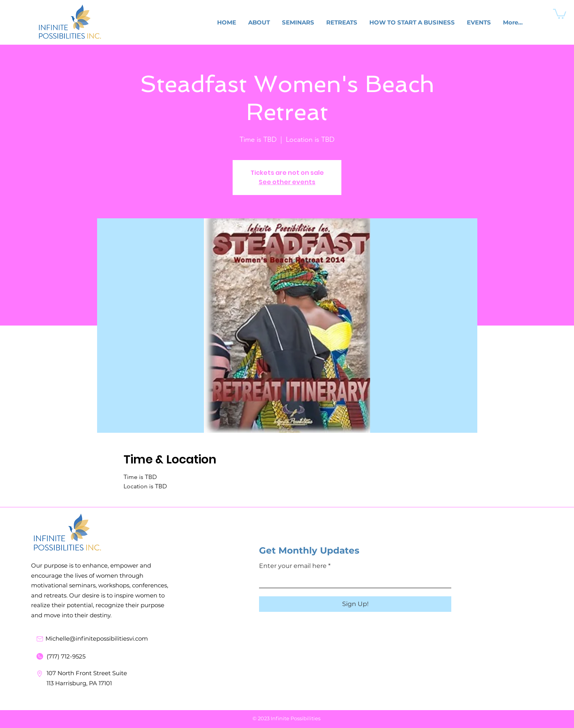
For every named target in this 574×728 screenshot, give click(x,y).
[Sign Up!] (355, 604)
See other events (287, 182)
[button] (560, 13)
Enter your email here (293, 566)
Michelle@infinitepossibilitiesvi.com (97, 638)
